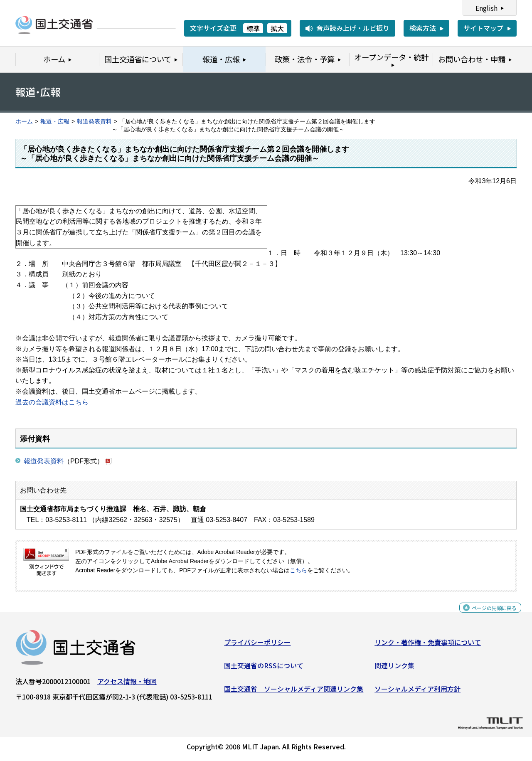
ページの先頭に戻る (487, 615)
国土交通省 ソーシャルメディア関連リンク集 (294, 692)
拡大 (277, 28)
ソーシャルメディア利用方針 (417, 692)
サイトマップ (483, 28)
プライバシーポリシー (257, 645)
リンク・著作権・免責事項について (428, 645)
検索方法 (423, 28)
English (486, 8)
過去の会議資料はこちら (52, 402)
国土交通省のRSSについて (264, 669)
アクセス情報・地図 (127, 685)
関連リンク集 (394, 669)
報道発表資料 (94, 122)
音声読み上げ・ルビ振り (353, 28)
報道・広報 (55, 122)
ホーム (24, 122)
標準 (253, 28)
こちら (298, 570)
